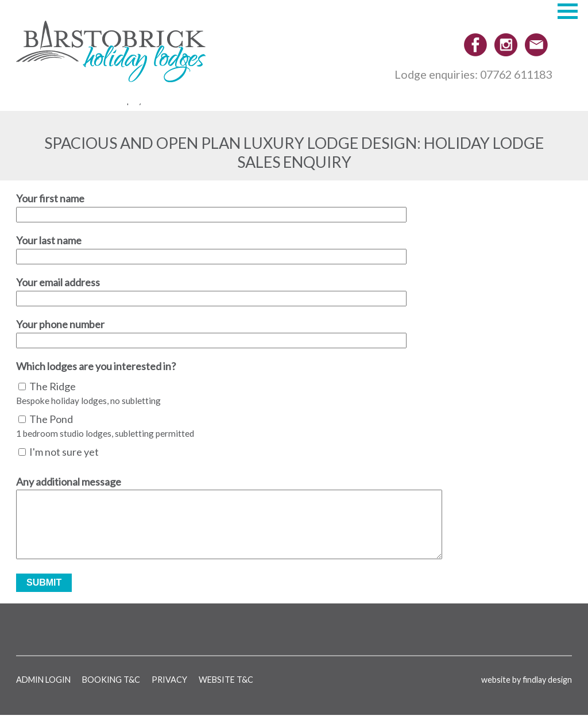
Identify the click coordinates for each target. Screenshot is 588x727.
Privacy (169, 691)
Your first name (50, 198)
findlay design (547, 691)
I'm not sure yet (64, 452)
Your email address (58, 282)
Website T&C (226, 691)
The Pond (51, 419)
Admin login (43, 691)
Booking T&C (111, 691)
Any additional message (69, 482)
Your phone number (60, 324)
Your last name (49, 240)
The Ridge (53, 386)
